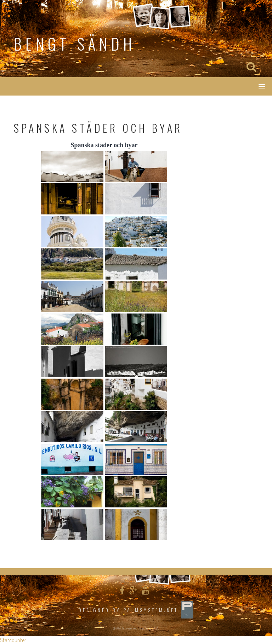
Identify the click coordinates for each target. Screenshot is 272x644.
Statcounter (13, 640)
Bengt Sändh (75, 44)
